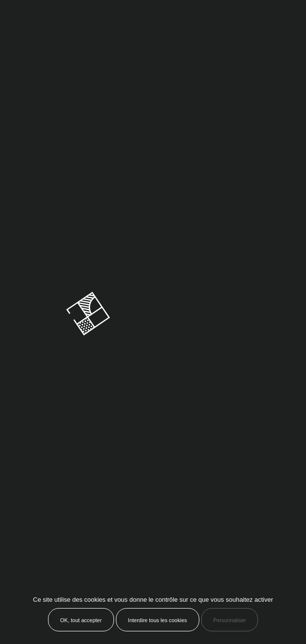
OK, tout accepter (81, 620)
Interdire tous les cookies (158, 620)
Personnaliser (230, 620)
